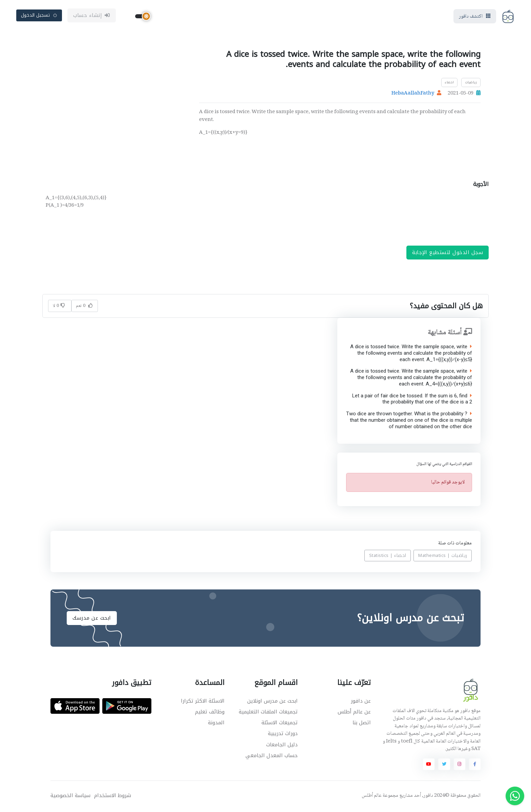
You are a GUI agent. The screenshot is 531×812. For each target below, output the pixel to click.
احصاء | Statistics (388, 557)
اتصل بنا (362, 724)
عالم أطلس (372, 797)
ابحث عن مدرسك (92, 619)
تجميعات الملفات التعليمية (268, 713)
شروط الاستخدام (113, 797)
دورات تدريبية (283, 735)
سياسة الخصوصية (70, 797)
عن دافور (361, 702)
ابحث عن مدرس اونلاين (272, 702)
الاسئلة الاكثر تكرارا (203, 702)
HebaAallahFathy (413, 95)
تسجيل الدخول (39, 16)
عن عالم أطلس (354, 713)
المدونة (216, 724)
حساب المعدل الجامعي (272, 756)
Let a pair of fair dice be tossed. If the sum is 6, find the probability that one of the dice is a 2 (412, 400)
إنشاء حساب (92, 16)
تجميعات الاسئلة (280, 724)
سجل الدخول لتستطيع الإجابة (448, 254)
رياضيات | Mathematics (443, 557)
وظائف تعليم (210, 713)
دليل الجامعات (282, 746)
